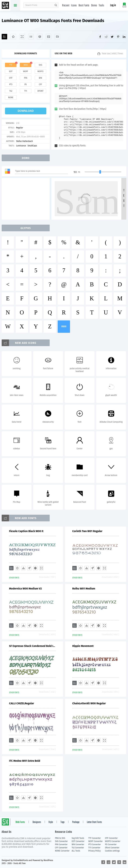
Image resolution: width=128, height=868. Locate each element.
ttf (11, 65)
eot (11, 71)
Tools (101, 6)
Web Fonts (20, 822)
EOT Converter (78, 841)
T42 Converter (78, 848)
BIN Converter (78, 844)
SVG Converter (61, 841)
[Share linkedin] (124, 37)
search (56, 5)
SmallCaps (32, 146)
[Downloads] (23, 568)
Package (76, 822)
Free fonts (6, 6)
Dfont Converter (112, 848)
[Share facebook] (100, 37)
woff (25, 71)
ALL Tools (76, 851)
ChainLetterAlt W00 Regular (89, 703)
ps (26, 84)
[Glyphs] (31, 37)
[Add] (4, 37)
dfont (40, 91)
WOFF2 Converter (113, 841)
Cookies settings (112, 851)
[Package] (40, 37)
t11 (25, 91)
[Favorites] (13, 37)
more (64, 327)
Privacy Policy (94, 851)
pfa (26, 78)
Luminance (21, 146)
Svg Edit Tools (78, 838)
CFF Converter (61, 848)
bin (40, 78)
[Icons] (49, 37)
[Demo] (22, 37)
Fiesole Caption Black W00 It (26, 531)
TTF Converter (94, 838)
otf (11, 78)
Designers (37, 822)
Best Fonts (84, 6)
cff (40, 84)
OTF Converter (111, 838)
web (26, 65)
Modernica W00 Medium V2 (25, 589)
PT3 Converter (95, 844)
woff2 (40, 71)
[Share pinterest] (118, 37)
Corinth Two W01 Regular (87, 531)
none (11, 97)
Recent (66, 6)
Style (51, 822)
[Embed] (35, 568)
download (26, 111)
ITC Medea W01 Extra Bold (25, 761)
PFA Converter (61, 844)
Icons (74, 6)
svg (40, 65)
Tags (62, 822)
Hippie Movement (83, 646)
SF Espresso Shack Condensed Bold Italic (32, 646)
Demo (94, 6)
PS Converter (111, 844)
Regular (19, 128)
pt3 (11, 84)
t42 (11, 91)
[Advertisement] (27, 199)
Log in (113, 5)
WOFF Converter (95, 841)
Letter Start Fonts (94, 822)
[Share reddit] (106, 37)
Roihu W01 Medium (84, 589)
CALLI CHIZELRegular (22, 703)
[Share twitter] (112, 37)
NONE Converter (62, 851)
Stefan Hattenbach (24, 141)
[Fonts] (57, 37)
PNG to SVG (60, 838)
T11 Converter (94, 848)
